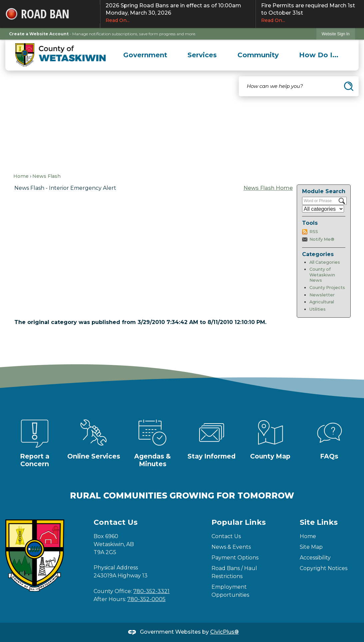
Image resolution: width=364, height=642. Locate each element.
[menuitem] (145, 55)
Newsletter (322, 295)
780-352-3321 (151, 591)
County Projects (327, 288)
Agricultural (322, 302)
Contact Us (226, 536)
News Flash (46, 176)
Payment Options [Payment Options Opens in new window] (235, 558)
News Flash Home (268, 188)
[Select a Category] (323, 209)
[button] (349, 86)
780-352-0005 (146, 599)
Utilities (318, 309)
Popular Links (239, 522)
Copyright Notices (324, 568)
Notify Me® (322, 239)
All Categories (325, 262)
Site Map (311, 547)
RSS (314, 232)
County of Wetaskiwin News (322, 275)
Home (21, 176)
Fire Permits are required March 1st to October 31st (310, 13)
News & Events (231, 547)
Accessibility (315, 558)
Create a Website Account (39, 34)
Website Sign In (336, 34)
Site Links (319, 522)
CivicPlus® (224, 632)
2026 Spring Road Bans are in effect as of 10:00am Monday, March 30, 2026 (178, 13)
